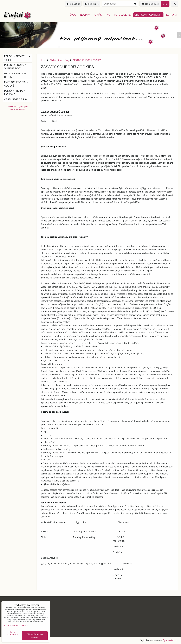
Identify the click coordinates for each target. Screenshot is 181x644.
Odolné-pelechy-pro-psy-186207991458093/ (17, 108)
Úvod (73, 15)
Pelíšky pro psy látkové (15, 93)
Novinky (85, 15)
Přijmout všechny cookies (35, 636)
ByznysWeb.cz (170, 640)
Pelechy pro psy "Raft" (18, 58)
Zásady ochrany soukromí (16, 626)
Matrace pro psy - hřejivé (16, 75)
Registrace (92, 4)
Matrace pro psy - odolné (16, 84)
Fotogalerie (122, 15)
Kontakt (172, 15)
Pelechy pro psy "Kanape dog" (15, 67)
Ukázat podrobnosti (12, 633)
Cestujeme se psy (16, 99)
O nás (98, 15)
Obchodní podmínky (148, 15)
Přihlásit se (73, 4)
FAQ (108, 15)
